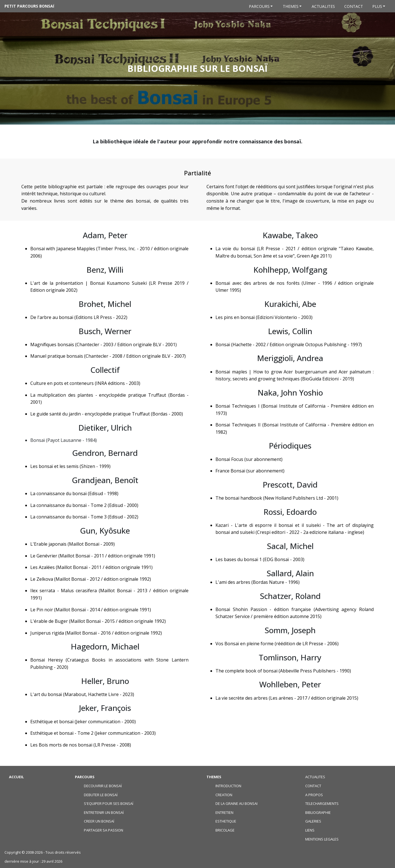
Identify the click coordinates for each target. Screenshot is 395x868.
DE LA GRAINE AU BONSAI (236, 803)
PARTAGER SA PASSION (104, 830)
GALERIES (313, 821)
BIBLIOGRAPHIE (318, 812)
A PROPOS (314, 795)
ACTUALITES (315, 777)
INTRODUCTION (228, 786)
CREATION (224, 795)
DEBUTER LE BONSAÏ (101, 795)
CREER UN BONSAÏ (99, 821)
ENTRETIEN (224, 812)
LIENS (310, 830)
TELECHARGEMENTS (322, 803)
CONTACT (313, 786)
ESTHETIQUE (226, 821)
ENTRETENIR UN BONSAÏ (104, 812)
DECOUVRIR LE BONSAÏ (103, 786)
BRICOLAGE (225, 830)
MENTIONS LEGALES (322, 839)
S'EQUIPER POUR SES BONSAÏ (109, 803)
